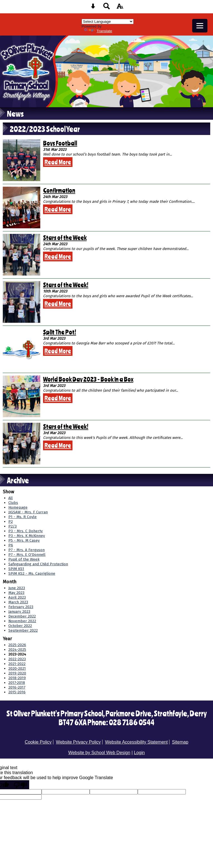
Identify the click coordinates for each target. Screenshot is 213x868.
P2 (11, 521)
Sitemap (180, 742)
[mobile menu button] (200, 26)
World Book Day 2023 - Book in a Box (88, 379)
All (11, 498)
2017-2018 (17, 683)
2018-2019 (17, 678)
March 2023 (18, 602)
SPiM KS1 (16, 569)
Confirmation (59, 190)
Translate (98, 31)
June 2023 (17, 588)
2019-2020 (17, 673)
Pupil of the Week (24, 559)
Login (139, 753)
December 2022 (22, 616)
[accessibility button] (120, 8)
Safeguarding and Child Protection (38, 564)
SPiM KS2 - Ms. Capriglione (32, 573)
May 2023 (16, 593)
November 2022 (22, 621)
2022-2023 (17, 659)
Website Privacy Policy (78, 742)
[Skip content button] (93, 8)
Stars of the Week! (66, 285)
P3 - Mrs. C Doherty (26, 531)
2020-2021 (17, 668)
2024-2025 (17, 650)
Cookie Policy (38, 742)
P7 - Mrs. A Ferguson (27, 550)
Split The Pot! (60, 332)
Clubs (13, 503)
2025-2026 (17, 645)
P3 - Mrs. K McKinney (27, 536)
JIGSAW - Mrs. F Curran (28, 512)
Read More (58, 162)
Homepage (18, 507)
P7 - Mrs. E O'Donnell (27, 555)
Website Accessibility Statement (136, 742)
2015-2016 (17, 692)
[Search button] (107, 8)
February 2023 (21, 607)
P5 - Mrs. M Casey (24, 540)
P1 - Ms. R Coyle (22, 517)
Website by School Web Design (99, 753)
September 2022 (23, 630)
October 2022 (20, 626)
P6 (11, 545)
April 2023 (17, 597)
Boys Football (60, 143)
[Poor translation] (20, 785)
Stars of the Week (65, 237)
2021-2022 (17, 664)
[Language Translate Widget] (108, 22)
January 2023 (19, 611)
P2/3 (12, 526)
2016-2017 (17, 687)
